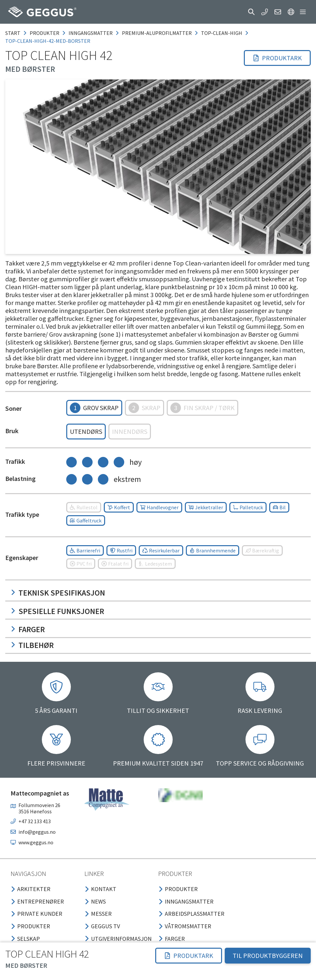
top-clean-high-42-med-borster (48, 41)
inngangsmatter (91, 33)
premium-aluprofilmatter (157, 33)
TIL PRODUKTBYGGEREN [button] (268, 955)
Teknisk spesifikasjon (58, 593)
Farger (28, 629)
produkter (44, 33)
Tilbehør (32, 645)
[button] (251, 12)
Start (13, 33)
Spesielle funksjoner (57, 611)
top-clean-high (222, 33)
